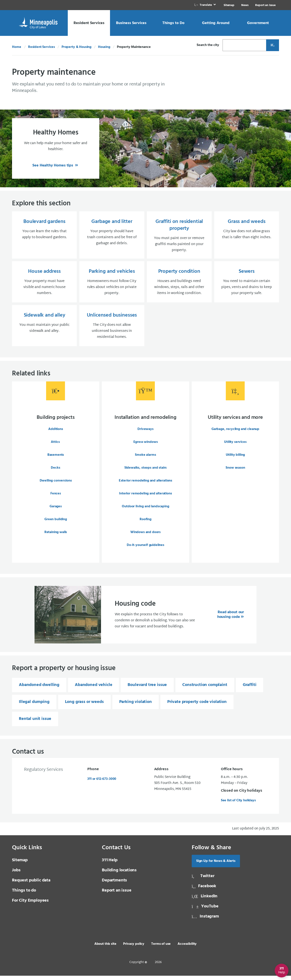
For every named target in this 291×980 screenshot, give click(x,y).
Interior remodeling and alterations (145, 497)
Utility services (235, 445)
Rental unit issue (35, 723)
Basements (56, 458)
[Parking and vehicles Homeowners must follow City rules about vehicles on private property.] (112, 284)
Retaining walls (56, 536)
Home (17, 47)
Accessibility (187, 948)
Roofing (145, 523)
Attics (55, 445)
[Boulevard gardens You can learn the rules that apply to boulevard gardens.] (44, 236)
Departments (114, 885)
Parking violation (136, 706)
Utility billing (235, 458)
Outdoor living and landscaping (145, 510)
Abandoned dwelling (39, 689)
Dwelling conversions (56, 484)
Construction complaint (205, 689)
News (245, 5)
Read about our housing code (231, 619)
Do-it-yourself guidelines (145, 549)
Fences (56, 497)
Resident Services (41, 47)
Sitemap (229, 5)
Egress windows (146, 445)
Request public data (31, 885)
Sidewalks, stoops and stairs (146, 471)
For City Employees (30, 905)
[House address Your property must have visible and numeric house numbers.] (44, 284)
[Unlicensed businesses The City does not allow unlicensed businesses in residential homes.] (112, 329)
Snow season (235, 471)
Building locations (119, 875)
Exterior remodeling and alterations (145, 484)
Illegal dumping (34, 706)
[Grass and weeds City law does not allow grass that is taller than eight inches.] (247, 236)
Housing (104, 47)
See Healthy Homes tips (53, 165)
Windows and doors (145, 536)
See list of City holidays (238, 805)
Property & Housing (76, 47)
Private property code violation (197, 706)
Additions (56, 433)
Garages (56, 510)
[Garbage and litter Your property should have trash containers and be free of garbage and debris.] (112, 236)
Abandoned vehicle (93, 689)
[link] (205, 5)
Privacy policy (134, 948)
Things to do (24, 895)
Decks (55, 471)
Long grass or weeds (84, 706)
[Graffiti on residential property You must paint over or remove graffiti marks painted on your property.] (179, 236)
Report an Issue (265, 5)
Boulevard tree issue (147, 689)
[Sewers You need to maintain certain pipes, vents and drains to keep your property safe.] (247, 284)
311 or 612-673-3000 (102, 783)
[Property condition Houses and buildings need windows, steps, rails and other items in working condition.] (179, 284)
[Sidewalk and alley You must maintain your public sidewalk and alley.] (44, 329)
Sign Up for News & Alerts (216, 865)
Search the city (208, 45)
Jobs (16, 875)
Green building (56, 523)
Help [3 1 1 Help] (110, 864)
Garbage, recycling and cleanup (235, 433)
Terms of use (161, 948)
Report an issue (117, 895)
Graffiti (250, 689)
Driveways (145, 433)
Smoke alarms (145, 458)
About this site (105, 948)
